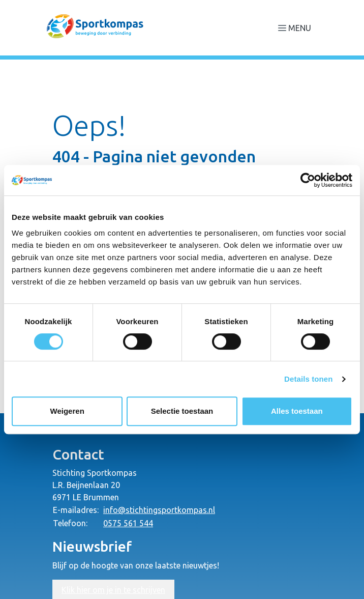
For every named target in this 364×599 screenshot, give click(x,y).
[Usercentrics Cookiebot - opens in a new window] (308, 180)
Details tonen (308, 379)
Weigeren (67, 411)
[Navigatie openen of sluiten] (297, 27)
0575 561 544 (128, 523)
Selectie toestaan (182, 411)
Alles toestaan (297, 411)
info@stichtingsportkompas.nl (159, 510)
